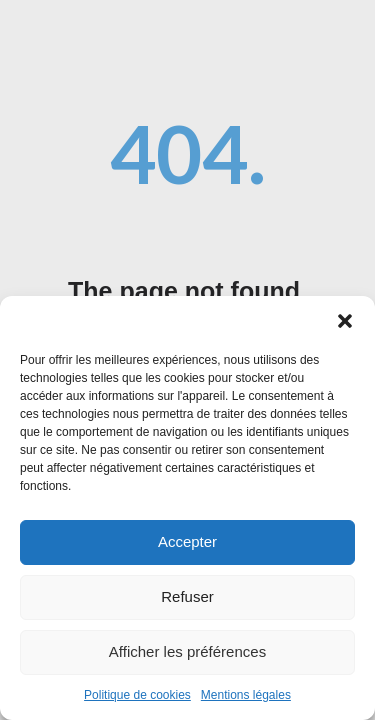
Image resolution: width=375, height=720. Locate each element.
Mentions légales (246, 699)
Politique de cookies (137, 699)
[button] (345, 325)
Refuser (187, 600)
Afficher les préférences (187, 655)
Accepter (187, 545)
